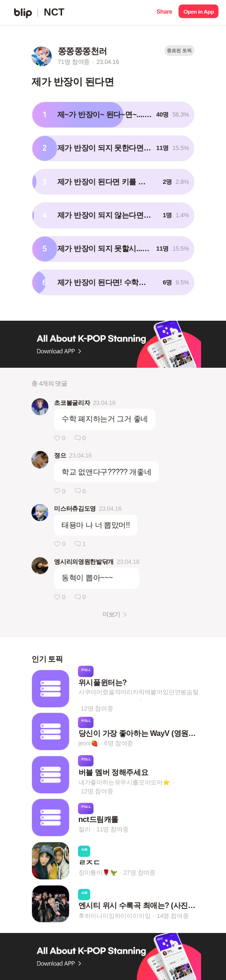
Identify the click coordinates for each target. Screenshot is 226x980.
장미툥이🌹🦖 (98, 873)
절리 (85, 830)
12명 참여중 (97, 708)
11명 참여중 (112, 830)
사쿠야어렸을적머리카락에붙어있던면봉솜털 (139, 692)
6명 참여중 (119, 743)
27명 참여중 (140, 873)
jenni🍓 (88, 743)
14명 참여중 (172, 916)
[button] (164, 12)
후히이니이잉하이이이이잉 (115, 916)
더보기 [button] (111, 614)
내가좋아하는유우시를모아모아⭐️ (124, 782)
